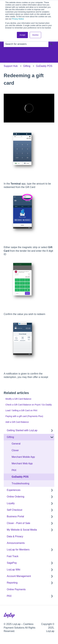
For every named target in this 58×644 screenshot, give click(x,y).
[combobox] (26, 44)
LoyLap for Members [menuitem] (18, 550)
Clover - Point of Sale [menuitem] (18, 523)
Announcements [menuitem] (16, 543)
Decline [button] (35, 35)
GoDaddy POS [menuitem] (20, 477)
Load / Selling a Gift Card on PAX (21, 410)
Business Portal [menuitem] (15, 516)
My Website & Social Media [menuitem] (22, 530)
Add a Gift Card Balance (17, 422)
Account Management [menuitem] (19, 576)
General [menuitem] (16, 444)
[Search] (51, 44)
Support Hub (11, 66)
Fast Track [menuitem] (13, 556)
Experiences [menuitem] (14, 490)
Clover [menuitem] (15, 450)
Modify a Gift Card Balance (18, 399)
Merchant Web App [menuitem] (22, 463)
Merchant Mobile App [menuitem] (23, 457)
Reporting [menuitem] (12, 583)
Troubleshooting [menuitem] (20, 483)
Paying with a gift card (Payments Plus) (24, 416)
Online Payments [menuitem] (16, 589)
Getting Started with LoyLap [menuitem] (22, 430)
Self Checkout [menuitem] (15, 510)
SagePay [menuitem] (12, 563)
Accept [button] (22, 35)
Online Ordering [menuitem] (16, 497)
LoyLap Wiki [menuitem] (14, 570)
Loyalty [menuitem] (11, 503)
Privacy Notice (18, 19)
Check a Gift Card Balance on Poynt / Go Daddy (29, 405)
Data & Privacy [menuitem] (15, 536)
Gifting (27, 66)
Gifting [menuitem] (10, 437)
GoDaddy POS (44, 66)
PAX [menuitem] (14, 470)
